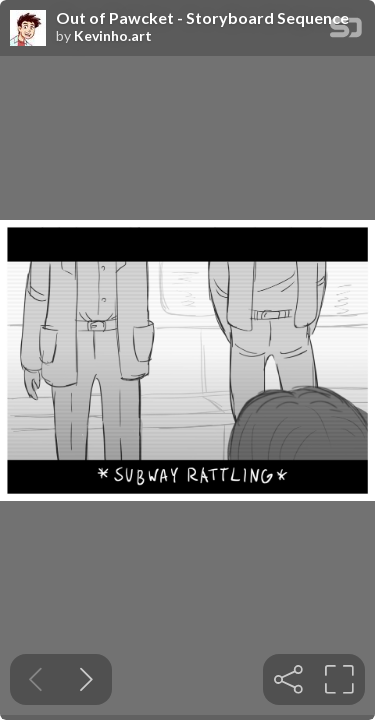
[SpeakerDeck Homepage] (346, 31)
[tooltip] (288, 679)
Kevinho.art (113, 36)
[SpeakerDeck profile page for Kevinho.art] (28, 29)
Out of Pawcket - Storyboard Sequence (202, 18)
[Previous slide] (35, 679)
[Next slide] (86, 679)
